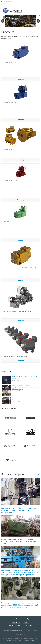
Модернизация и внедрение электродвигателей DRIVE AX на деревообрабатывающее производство (19, 510)
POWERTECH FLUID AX (9, 149)
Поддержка (16, 622)
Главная (9, 619)
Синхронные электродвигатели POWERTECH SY (17, 311)
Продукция (31, 619)
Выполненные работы (16, 625)
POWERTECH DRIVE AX (10, 62)
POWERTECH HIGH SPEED (10, 180)
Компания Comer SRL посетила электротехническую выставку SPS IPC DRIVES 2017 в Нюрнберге (25, 387)
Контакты (29, 625)
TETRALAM (6, 222)
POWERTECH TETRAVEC (10, 102)
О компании (19, 619)
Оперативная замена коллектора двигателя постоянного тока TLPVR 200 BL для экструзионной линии (20, 541)
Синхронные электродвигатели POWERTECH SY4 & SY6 (20, 268)
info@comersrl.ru (21, 634)
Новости (26, 622)
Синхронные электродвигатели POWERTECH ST (17, 356)
